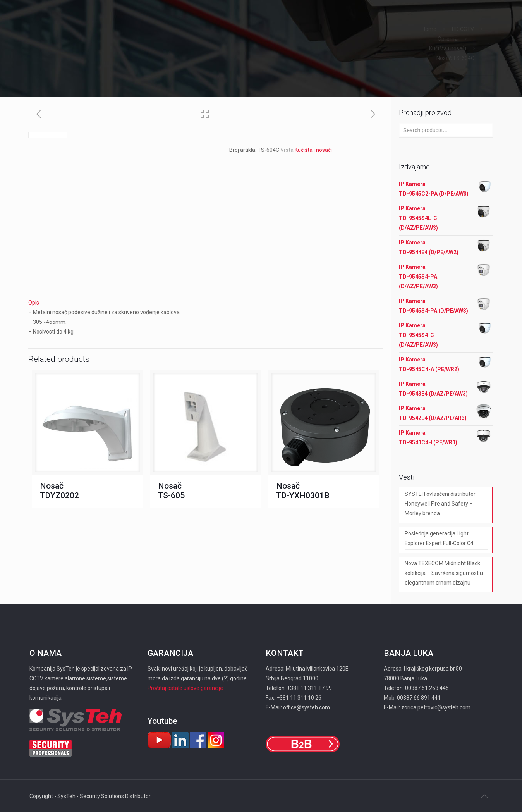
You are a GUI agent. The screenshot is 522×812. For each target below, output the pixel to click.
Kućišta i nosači (448, 48)
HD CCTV (463, 29)
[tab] (206, 303)
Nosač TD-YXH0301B (303, 491)
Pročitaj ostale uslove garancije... (187, 688)
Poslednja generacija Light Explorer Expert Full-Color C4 (439, 538)
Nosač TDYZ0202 (59, 491)
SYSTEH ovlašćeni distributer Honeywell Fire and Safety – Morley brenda (440, 504)
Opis (34, 303)
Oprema (448, 39)
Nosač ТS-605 (171, 491)
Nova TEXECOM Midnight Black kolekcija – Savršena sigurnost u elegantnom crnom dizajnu (444, 573)
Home (429, 29)
